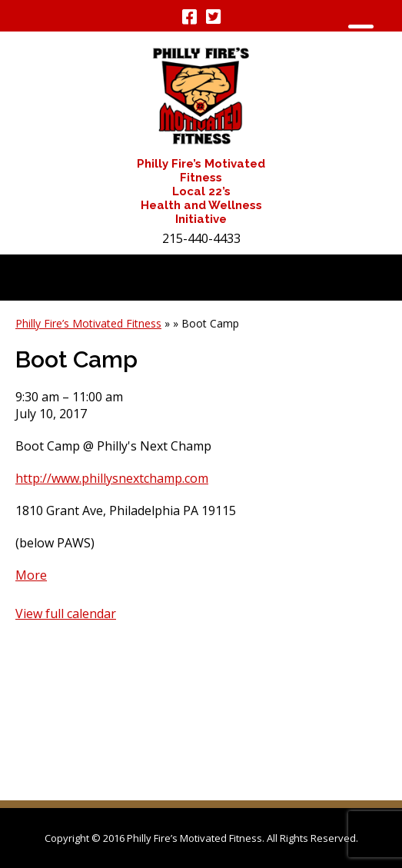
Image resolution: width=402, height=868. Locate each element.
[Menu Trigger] (361, 33)
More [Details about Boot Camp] (31, 575)
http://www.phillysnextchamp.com (112, 478)
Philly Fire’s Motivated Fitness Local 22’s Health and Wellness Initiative (201, 191)
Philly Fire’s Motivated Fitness (88, 323)
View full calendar (66, 614)
